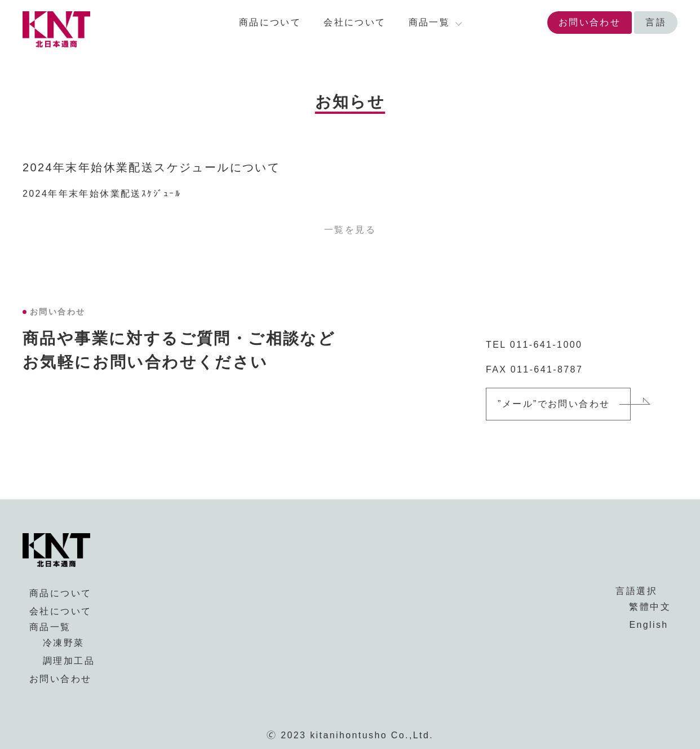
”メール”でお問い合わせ (554, 404)
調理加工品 (69, 661)
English (648, 625)
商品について (270, 22)
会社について (355, 22)
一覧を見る (350, 230)
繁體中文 (650, 607)
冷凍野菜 (64, 643)
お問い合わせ (590, 22)
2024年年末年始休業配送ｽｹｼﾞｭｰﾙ (102, 194)
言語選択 (636, 591)
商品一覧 (50, 627)
